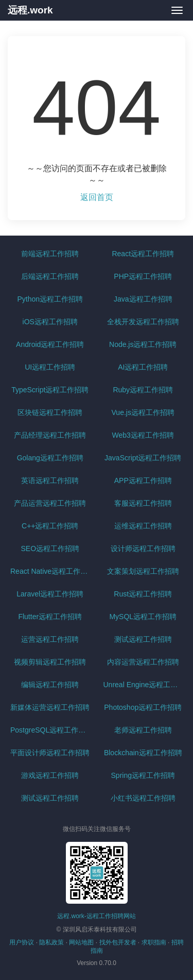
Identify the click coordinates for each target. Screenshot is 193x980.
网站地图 (81, 942)
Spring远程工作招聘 (143, 775)
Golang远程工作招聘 (50, 458)
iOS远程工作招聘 (50, 322)
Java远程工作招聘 (143, 299)
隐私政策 (51, 942)
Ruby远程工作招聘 (143, 390)
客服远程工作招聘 (143, 503)
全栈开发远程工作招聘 (143, 322)
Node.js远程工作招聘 (143, 344)
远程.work (30, 10)
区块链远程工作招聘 (50, 412)
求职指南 (154, 942)
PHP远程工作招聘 (143, 276)
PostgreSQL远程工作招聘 (51, 730)
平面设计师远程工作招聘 (50, 753)
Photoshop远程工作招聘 (143, 707)
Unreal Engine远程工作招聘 (145, 685)
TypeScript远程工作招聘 (50, 390)
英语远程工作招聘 (50, 480)
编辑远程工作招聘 (50, 685)
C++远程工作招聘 (50, 526)
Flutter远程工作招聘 (50, 617)
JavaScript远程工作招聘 (143, 458)
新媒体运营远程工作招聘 (50, 707)
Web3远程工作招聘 (143, 435)
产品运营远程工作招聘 (50, 503)
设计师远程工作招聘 (143, 549)
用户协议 (22, 942)
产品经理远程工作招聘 (50, 435)
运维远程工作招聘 (143, 526)
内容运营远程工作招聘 (143, 662)
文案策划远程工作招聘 (143, 571)
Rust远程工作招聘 (143, 594)
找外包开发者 (118, 942)
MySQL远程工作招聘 (143, 617)
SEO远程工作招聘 (50, 549)
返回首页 (97, 197)
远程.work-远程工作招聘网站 (97, 916)
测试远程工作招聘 (143, 639)
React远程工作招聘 (143, 254)
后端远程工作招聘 (50, 276)
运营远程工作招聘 (50, 639)
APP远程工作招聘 (143, 480)
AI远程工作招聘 (143, 367)
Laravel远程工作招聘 (50, 594)
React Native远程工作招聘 (51, 571)
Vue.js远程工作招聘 (143, 412)
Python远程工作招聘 (50, 299)
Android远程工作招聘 (50, 344)
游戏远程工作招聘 (50, 775)
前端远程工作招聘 (50, 254)
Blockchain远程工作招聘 (143, 753)
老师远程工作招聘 (143, 730)
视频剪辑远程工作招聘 (50, 662)
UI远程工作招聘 (50, 367)
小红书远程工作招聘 (143, 798)
